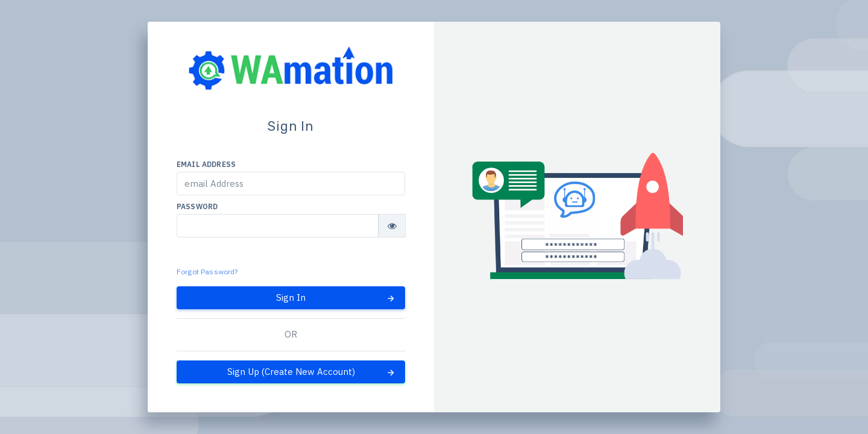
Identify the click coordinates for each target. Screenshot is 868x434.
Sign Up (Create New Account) (312, 372)
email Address (206, 164)
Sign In (336, 298)
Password (197, 206)
